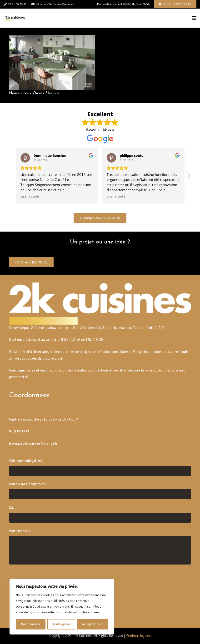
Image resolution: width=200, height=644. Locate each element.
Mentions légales (138, 636)
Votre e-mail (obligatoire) (100, 490)
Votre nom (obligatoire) (100, 467)
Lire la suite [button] (30, 196)
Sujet (100, 514)
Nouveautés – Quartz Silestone (34, 93)
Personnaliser (31, 624)
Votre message (100, 547)
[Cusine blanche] (15, 18)
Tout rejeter (61, 624)
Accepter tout (92, 624)
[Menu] (194, 18)
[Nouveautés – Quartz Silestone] (52, 38)
